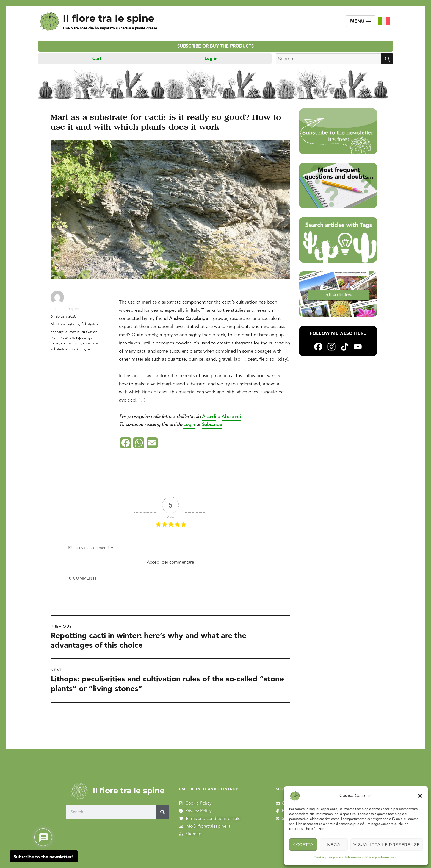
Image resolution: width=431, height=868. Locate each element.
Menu (361, 21)
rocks (55, 343)
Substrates (90, 324)
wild (91, 349)
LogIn (189, 425)
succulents (77, 349)
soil (64, 343)
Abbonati (231, 417)
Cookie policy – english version (338, 857)
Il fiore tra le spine (109, 18)
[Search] (162, 812)
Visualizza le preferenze (387, 845)
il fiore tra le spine (65, 309)
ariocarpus (59, 332)
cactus (74, 332)
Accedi (209, 417)
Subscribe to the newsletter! (44, 857)
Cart (97, 59)
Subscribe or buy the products (215, 46)
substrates (59, 349)
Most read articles (65, 324)
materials (67, 338)
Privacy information (380, 857)
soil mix (75, 343)
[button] (420, 796)
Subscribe (212, 425)
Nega (334, 845)
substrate (90, 343)
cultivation (89, 332)
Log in (211, 59)
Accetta (303, 845)
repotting (83, 338)
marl (54, 338)
